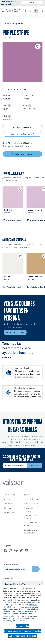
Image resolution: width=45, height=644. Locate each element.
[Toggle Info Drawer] (28, 89)
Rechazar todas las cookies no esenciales (22, 631)
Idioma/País (8, 579)
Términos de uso (19, 621)
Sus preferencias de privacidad (22, 636)
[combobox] (29, 11)
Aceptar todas (22, 626)
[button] (3, 11)
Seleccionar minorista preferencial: (10, 3)
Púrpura (6, 99)
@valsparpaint (25, 442)
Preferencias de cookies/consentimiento (18, 611)
